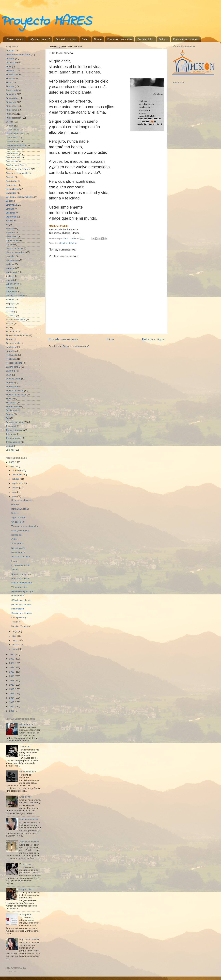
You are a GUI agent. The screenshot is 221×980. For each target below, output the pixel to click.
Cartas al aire (12, 130)
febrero (16, 645)
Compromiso (12, 153)
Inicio (110, 339)
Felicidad (10, 228)
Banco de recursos (66, 39)
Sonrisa (10, 414)
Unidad (9, 446)
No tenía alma (18, 548)
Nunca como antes (29, 819)
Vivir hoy (10, 450)
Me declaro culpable (21, 604)
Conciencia (11, 161)
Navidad (10, 300)
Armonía (10, 86)
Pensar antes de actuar (17, 335)
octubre (16, 479)
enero (15, 649)
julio (14, 492)
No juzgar (11, 304)
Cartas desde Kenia (16, 134)
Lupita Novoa (12, 284)
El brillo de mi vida (20, 565)
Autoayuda (11, 102)
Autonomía (11, 114)
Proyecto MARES (46, 22)
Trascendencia (13, 442)
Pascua (9, 323)
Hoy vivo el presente (29, 939)
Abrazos (10, 51)
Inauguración (12, 260)
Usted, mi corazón (20, 531)
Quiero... (16, 539)
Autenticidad (12, 98)
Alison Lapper (26, 724)
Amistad (10, 78)
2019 (12, 676)
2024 (12, 654)
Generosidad (12, 240)
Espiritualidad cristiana (186, 39)
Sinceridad (11, 402)
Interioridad (11, 272)
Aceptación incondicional (18, 55)
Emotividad (11, 205)
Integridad (11, 268)
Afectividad (11, 62)
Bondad (10, 126)
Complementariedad (16, 146)
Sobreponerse (13, 406)
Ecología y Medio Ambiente (19, 197)
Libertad (10, 280)
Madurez (10, 288)
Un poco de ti (18, 522)
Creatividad (11, 181)
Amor (8, 82)
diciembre (17, 470)
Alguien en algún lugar (22, 591)
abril (14, 636)
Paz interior (11, 331)
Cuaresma (11, 185)
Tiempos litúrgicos (15, 430)
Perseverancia (13, 343)
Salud (85, 39)
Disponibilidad (13, 189)
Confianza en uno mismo (18, 169)
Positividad (11, 347)
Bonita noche (18, 596)
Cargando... (12, 971)
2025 (12, 467)
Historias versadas (15, 252)
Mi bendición (18, 609)
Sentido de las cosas (16, 395)
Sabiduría (11, 371)
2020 (12, 672)
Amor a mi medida (20, 578)
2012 (12, 707)
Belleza (9, 122)
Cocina (98, 39)
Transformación (13, 438)
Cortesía (10, 177)
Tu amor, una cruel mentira (25, 526)
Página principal (15, 39)
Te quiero (16, 622)
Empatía (10, 209)
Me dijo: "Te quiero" (21, 626)
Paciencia (11, 315)
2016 (12, 689)
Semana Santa (13, 379)
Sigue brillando (19, 518)
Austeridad (11, 94)
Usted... (15, 513)
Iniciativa (10, 264)
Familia (9, 221)
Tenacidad (11, 426)
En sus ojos (25, 864)
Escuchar (10, 213)
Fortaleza (10, 232)
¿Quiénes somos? (40, 39)
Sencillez (10, 383)
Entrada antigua (153, 339)
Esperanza (11, 217)
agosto (16, 488)
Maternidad (11, 292)
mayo (15, 632)
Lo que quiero (26, 889)
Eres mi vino (25, 797)
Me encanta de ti (28, 772)
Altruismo (10, 70)
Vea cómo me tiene (21, 557)
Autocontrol (11, 106)
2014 (12, 698)
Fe (7, 224)
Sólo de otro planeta (21, 600)
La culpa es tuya (19, 617)
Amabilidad (11, 74)
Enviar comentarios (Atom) (76, 346)
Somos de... (17, 535)
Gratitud (10, 244)
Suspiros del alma (68, 243)
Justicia (9, 276)
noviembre (17, 475)
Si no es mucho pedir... (23, 500)
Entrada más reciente (63, 339)
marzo (15, 640)
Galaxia (15, 505)
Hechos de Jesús (14, 248)
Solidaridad (11, 410)
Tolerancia (11, 434)
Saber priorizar (13, 367)
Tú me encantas (19, 587)
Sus (8, 418)
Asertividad (11, 90)
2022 (12, 663)
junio (15, 496)
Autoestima (11, 110)
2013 (12, 702)
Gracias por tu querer (22, 613)
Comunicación (13, 157)
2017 (12, 685)
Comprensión (12, 150)
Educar (9, 201)
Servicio (10, 399)
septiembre (18, 483)
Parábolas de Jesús (16, 319)
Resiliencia (11, 359)
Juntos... (16, 570)
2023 (12, 659)
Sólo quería (25, 914)
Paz (8, 327)
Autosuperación (14, 118)
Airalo (9, 66)
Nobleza (10, 308)
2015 (12, 694)
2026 (12, 462)
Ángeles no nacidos (29, 842)
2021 (12, 668)
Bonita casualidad (20, 509)
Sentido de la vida (15, 391)
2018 (12, 681)
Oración (10, 312)
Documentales (145, 39)
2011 (12, 711)
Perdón (9, 339)
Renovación (12, 355)
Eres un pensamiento (22, 583)
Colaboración (12, 142)
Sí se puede (17, 543)
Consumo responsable (17, 173)
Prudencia (11, 351)
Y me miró (24, 747)
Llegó (14, 561)
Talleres (163, 39)
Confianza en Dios (15, 165)
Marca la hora (18, 552)
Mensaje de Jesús (15, 296)
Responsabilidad (14, 363)
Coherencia (11, 138)
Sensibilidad (12, 387)
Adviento (10, 59)
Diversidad (11, 193)
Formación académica (120, 39)
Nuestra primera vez (21, 574)
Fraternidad (11, 236)
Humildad (10, 256)
